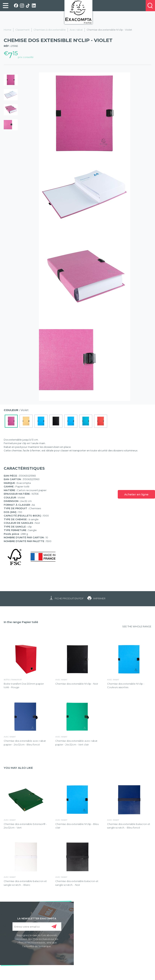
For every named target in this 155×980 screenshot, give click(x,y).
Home (8, 30)
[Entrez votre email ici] (37, 927)
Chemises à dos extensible (50, 30)
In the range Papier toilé (21, 622)
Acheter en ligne (136, 494)
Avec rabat (76, 30)
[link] (6, 6)
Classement (22, 30)
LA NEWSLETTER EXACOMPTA (37, 918)
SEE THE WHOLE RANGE (137, 626)
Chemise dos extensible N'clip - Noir (77, 684)
